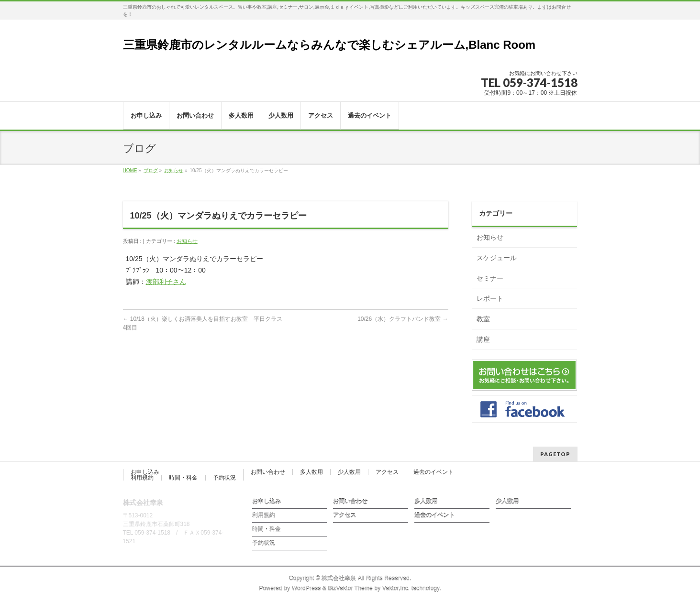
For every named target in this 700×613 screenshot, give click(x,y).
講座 (483, 339)
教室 (483, 319)
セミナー (490, 278)
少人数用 (349, 472)
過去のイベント (433, 472)
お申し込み (145, 472)
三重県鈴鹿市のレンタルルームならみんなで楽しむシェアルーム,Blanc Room (329, 45)
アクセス (387, 472)
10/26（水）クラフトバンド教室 (403, 319)
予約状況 (224, 478)
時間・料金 (183, 478)
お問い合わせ (268, 472)
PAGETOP (555, 454)
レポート (490, 298)
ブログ (151, 170)
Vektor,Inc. (396, 589)
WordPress (306, 589)
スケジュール (497, 258)
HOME (130, 170)
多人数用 (311, 472)
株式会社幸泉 (339, 579)
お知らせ (174, 170)
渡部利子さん (166, 282)
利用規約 (142, 478)
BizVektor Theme (350, 589)
